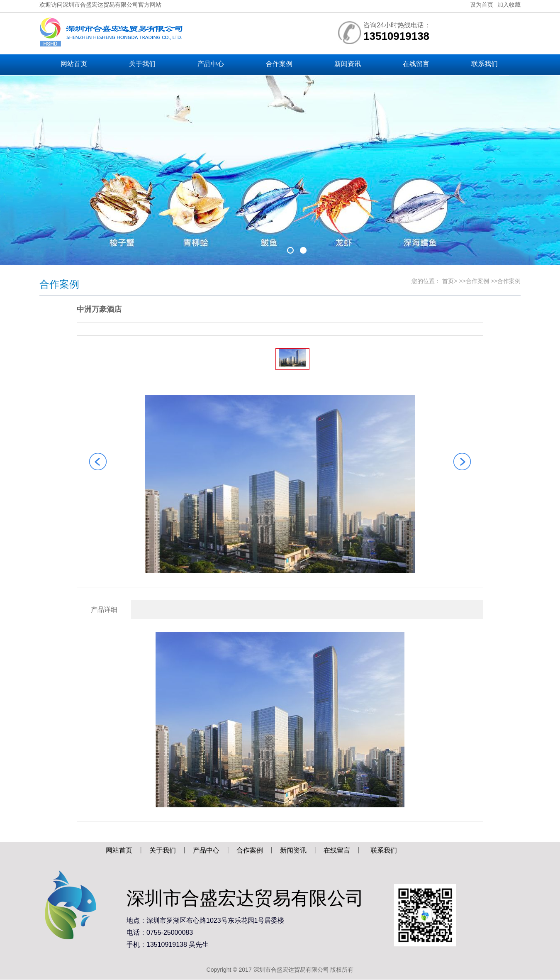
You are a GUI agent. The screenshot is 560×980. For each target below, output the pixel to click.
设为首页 (482, 5)
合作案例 (477, 281)
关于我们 (163, 850)
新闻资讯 (293, 850)
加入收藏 (509, 5)
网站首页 (119, 850)
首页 (448, 281)
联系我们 (384, 850)
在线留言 (337, 850)
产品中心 (206, 850)
